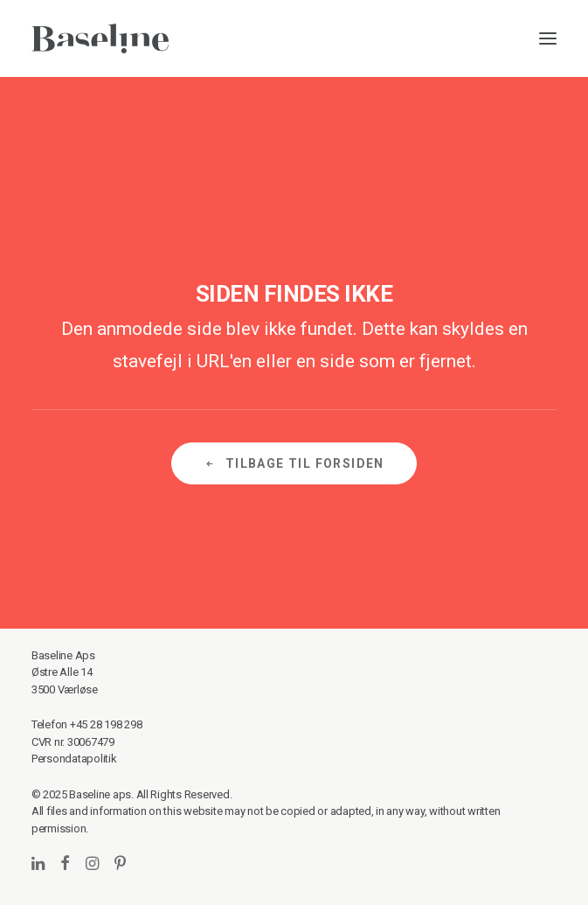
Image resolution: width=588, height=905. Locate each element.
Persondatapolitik (74, 759)
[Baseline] (100, 38)
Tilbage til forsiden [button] (294, 463)
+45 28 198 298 (106, 724)
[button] (548, 38)
